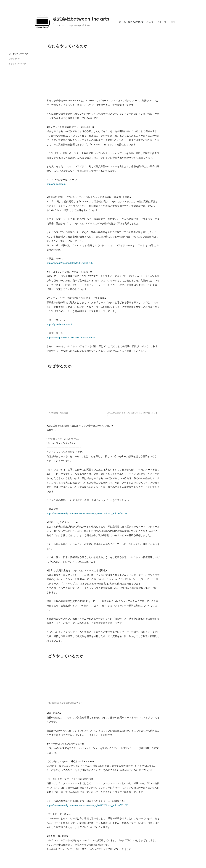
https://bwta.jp (75, 25)
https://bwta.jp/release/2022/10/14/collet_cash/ (71, 338)
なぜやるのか (14, 59)
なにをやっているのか (18, 54)
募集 (173, 22)
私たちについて (136, 22)
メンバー (151, 22)
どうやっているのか (17, 64)
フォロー (60, 25)
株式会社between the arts (81, 19)
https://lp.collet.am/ (56, 184)
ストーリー (163, 22)
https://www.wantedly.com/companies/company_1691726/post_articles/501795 (88, 805)
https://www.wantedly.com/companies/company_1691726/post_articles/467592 (88, 513)
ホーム (122, 22)
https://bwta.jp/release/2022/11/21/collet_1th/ (70, 263)
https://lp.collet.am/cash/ (59, 324)
